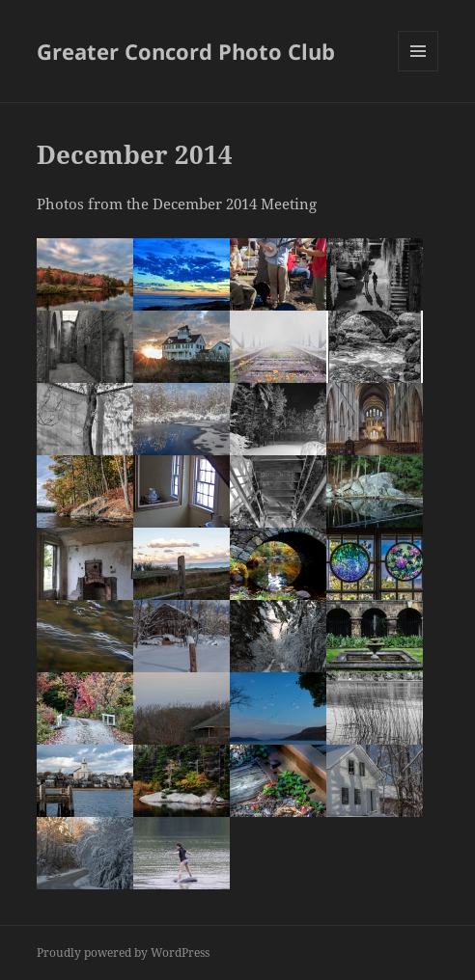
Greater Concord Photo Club (186, 51)
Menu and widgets (419, 71)
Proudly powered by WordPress (123, 953)
